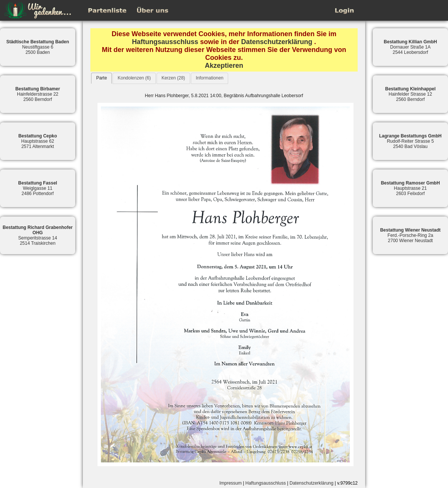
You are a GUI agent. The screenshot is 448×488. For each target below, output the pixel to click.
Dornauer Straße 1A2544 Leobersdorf (410, 47)
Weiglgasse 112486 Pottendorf (37, 188)
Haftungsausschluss (165, 42)
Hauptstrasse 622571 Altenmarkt (38, 141)
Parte (101, 78)
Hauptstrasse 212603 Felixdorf (411, 188)
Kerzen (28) (173, 78)
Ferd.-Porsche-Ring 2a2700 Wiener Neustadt (411, 235)
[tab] (101, 78)
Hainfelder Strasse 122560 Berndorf (410, 94)
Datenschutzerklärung (277, 42)
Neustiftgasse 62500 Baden (38, 47)
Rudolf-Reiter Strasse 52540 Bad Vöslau (410, 141)
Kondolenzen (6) (134, 78)
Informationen (210, 78)
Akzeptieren (224, 66)
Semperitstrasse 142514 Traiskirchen (38, 235)
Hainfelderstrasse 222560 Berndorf (38, 94)
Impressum (231, 483)
